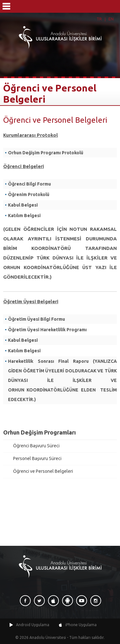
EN (111, 19)
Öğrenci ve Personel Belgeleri (43, 471)
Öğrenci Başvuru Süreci (36, 446)
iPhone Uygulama (81, 625)
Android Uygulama (33, 625)
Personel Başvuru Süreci (37, 458)
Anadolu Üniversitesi (48, 637)
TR (99, 19)
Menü (6, 6)
